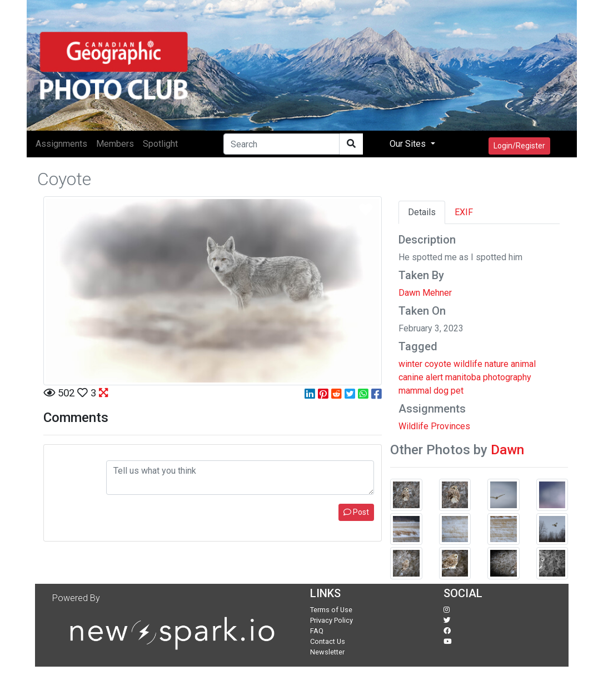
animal (523, 364)
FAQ (317, 631)
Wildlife (413, 426)
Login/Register (519, 146)
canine (411, 377)
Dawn (507, 450)
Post (356, 512)
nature (497, 364)
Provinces (450, 426)
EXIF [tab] (464, 212)
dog (441, 391)
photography (507, 377)
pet (457, 391)
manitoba (463, 377)
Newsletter (327, 652)
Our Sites (409, 144)
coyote (438, 364)
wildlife (468, 364)
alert (434, 377)
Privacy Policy (332, 620)
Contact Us (328, 641)
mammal (415, 391)
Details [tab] (422, 212)
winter (410, 364)
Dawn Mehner (425, 293)
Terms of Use (331, 610)
